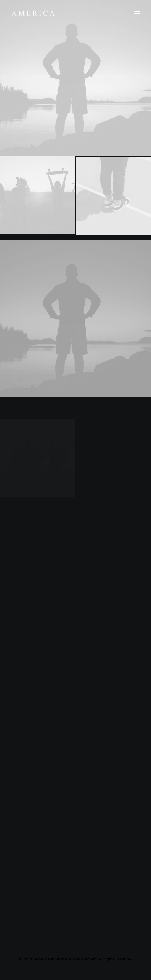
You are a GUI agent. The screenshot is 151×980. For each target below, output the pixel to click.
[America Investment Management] (33, 13)
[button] (137, 13)
